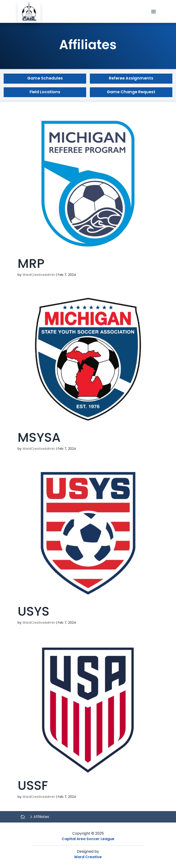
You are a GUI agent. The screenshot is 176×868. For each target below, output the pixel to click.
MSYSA (39, 437)
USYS (33, 611)
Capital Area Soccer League (88, 839)
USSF (33, 785)
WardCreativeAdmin (39, 275)
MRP (31, 263)
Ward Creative (88, 857)
